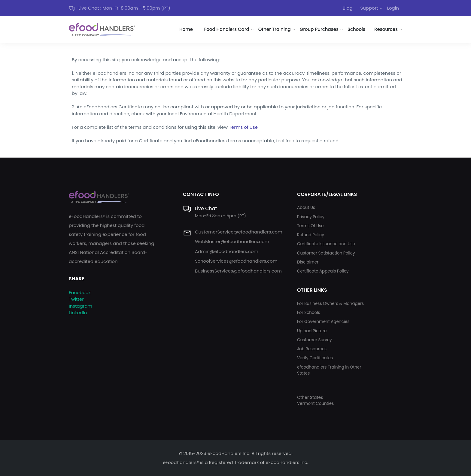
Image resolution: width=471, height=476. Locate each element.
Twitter (76, 299)
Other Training (275, 29)
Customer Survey (315, 340)
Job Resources (312, 349)
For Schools (309, 313)
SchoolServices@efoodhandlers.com (236, 261)
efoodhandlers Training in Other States (329, 370)
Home (186, 29)
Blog (348, 8)
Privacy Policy (311, 217)
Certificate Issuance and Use (326, 244)
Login (393, 8)
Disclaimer (308, 262)
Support (369, 8)
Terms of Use (243, 127)
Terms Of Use (310, 226)
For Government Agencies (323, 322)
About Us (306, 208)
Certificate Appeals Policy (323, 271)
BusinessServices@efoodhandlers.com (238, 271)
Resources (386, 29)
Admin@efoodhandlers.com (227, 251)
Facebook (80, 292)
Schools (356, 29)
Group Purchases (319, 29)
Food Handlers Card (227, 29)
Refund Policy (311, 235)
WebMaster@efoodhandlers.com (232, 241)
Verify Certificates (315, 358)
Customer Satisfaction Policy (326, 253)
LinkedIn (78, 313)
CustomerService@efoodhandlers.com (239, 232)
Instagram (81, 306)
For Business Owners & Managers (330, 304)
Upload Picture (312, 331)
